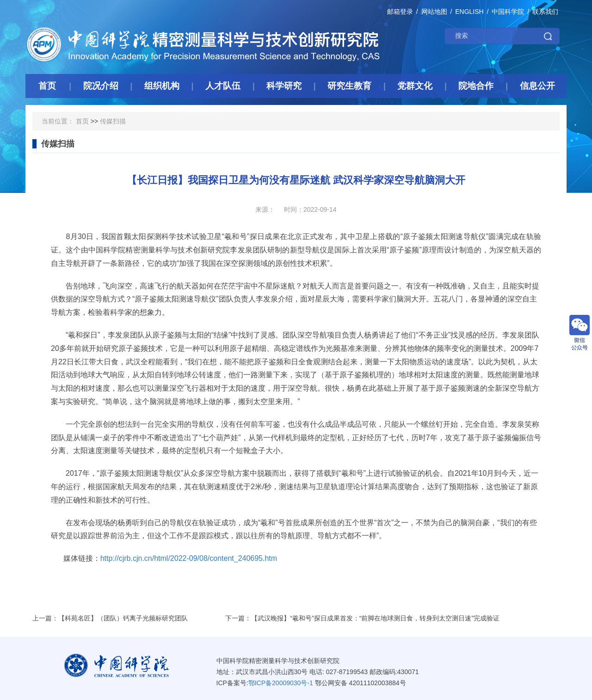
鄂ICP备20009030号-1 (281, 683)
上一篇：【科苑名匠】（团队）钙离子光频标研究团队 (110, 618)
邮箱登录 (400, 12)
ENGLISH (469, 12)
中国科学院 (508, 12)
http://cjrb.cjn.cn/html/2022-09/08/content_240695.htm (189, 558)
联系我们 (545, 12)
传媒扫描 (113, 121)
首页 (82, 121)
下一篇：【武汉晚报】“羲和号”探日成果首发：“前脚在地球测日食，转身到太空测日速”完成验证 (362, 618)
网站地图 (434, 12)
